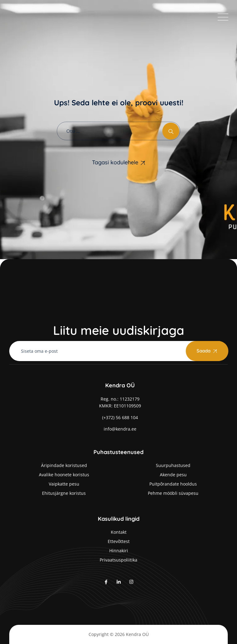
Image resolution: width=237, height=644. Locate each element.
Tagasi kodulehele (115, 162)
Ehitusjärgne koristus (64, 493)
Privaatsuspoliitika (118, 560)
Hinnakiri (119, 551)
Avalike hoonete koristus (64, 475)
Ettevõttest (119, 541)
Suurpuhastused (173, 465)
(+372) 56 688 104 (120, 417)
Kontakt (119, 532)
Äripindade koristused (64, 465)
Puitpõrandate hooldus (173, 484)
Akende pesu (173, 475)
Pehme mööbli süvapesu (173, 493)
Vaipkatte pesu (64, 484)
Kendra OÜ (137, 634)
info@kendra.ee (120, 429)
